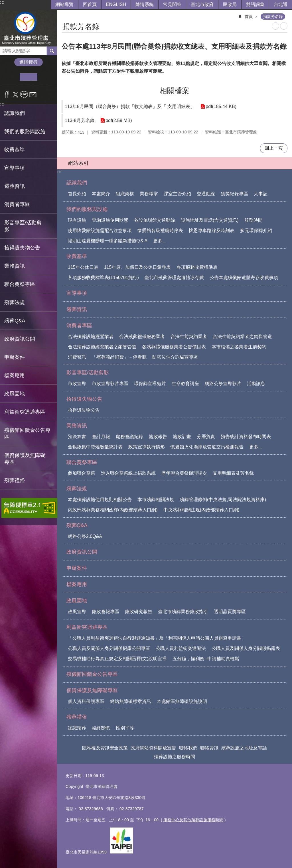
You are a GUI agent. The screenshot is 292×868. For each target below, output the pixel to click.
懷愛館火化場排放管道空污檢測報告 (207, 447)
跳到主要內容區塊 (3, 3)
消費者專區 (79, 326)
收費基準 (77, 256)
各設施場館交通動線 (155, 220)
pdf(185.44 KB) (221, 106)
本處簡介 (101, 194)
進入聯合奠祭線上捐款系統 (128, 473)
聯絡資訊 (209, 748)
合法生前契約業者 (189, 337)
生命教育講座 (185, 384)
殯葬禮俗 (77, 717)
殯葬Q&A (77, 525)
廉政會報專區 (106, 612)
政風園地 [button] (15, 394)
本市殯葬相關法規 (156, 500)
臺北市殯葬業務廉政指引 (183, 612)
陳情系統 (145, 4)
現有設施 (77, 220)
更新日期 (74, 776)
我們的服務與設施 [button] (25, 131)
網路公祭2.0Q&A (85, 536)
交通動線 (206, 194)
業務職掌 (149, 194)
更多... (160, 241)
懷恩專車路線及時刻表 (212, 230)
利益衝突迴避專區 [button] (25, 412)
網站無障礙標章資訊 (131, 701)
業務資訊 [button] (15, 266)
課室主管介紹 (177, 194)
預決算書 (77, 437)
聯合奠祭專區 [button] (20, 284)
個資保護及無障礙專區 (92, 690)
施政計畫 (182, 437)
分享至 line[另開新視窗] (24, 95)
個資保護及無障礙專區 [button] (25, 459)
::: (2, 2)
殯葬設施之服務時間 (175, 757)
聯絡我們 (188, 748)
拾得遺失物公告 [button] (22, 248)
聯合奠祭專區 (82, 462)
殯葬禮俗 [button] (15, 480)
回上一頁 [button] (274, 148)
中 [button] (28, 77)
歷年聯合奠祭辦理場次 (184, 473)
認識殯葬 (77, 728)
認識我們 (77, 183)
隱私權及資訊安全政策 (105, 748)
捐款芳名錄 (273, 17)
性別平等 (125, 728)
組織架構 (125, 194)
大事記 (261, 194)
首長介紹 (77, 194)
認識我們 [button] (15, 113)
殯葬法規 (77, 489)
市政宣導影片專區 (110, 384)
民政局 (230, 4)
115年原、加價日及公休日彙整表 (138, 267)
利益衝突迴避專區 (87, 627)
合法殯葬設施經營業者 (91, 337)
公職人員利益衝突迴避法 (181, 648)
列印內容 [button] (275, 26)
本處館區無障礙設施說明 (182, 701)
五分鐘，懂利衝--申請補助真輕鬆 (206, 659)
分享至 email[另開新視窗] (33, 95)
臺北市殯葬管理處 (29, 28)
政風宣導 (77, 612)
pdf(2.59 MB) (119, 120)
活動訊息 (256, 384)
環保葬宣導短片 (150, 384)
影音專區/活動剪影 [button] (23, 226)
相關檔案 (175, 91)
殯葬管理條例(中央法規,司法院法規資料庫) (223, 500)
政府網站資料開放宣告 (153, 748)
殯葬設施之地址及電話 (244, 748)
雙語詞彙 (255, 4)
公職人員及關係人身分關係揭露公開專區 (109, 648)
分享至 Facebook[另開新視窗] (7, 95)
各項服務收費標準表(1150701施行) (103, 278)
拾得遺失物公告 (84, 399)
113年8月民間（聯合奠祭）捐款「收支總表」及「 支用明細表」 (130, 106)
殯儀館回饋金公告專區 (27, 434)
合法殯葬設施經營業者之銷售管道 (102, 347)
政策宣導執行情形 (147, 447)
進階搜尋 (29, 62)
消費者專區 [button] (17, 204)
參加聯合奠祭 (82, 473)
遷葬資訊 (15, 186)
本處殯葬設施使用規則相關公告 (100, 500)
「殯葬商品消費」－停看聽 (119, 357)
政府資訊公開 (20, 339)
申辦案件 (15, 357)
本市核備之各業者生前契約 (239, 347)
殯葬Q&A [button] (15, 321)
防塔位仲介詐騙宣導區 (175, 357)
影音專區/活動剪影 (88, 373)
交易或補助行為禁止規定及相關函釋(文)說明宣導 (117, 659)
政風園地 (77, 601)
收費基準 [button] (15, 150)
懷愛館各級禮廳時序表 (160, 230)
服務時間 (254, 220)
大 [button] (46, 77)
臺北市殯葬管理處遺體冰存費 (174, 278)
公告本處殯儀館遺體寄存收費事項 (244, 278)
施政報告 (158, 437)
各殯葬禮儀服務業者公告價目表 (174, 347)
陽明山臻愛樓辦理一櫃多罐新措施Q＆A (108, 241)
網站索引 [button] (78, 163)
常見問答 (172, 4)
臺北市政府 (202, 4)
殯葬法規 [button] (15, 302)
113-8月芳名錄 (80, 120)
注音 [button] (284, 26)
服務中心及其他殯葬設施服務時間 (193, 820)
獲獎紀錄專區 (234, 194)
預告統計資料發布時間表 (246, 437)
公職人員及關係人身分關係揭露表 (246, 648)
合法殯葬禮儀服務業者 (142, 337)
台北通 (281, 4)
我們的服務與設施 (87, 209)
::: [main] (65, 14)
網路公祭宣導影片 (223, 384)
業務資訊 (77, 426)
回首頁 (90, 4)
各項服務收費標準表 (197, 267)
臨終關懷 (101, 728)
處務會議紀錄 (129, 437)
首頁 (249, 17)
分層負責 (206, 437)
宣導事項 (15, 168)
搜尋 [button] (52, 51)
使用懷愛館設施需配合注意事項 (100, 230)
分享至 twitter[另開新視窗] (16, 95)
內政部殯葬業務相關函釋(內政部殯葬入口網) (113, 510)
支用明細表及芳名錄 (233, 473)
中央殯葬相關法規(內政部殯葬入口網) (201, 510)
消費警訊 (77, 357)
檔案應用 (15, 375)
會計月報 (101, 437)
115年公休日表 (83, 267)
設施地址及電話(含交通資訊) (210, 220)
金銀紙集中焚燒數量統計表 (95, 447)
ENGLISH (116, 4)
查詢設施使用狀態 (110, 220)
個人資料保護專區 (86, 701)
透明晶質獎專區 (230, 612)
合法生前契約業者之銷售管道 (242, 337)
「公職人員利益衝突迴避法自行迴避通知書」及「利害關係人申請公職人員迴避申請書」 (157, 638)
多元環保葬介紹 (256, 230)
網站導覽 (64, 4)
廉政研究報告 (139, 612)
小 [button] (11, 77)
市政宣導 (77, 384)
